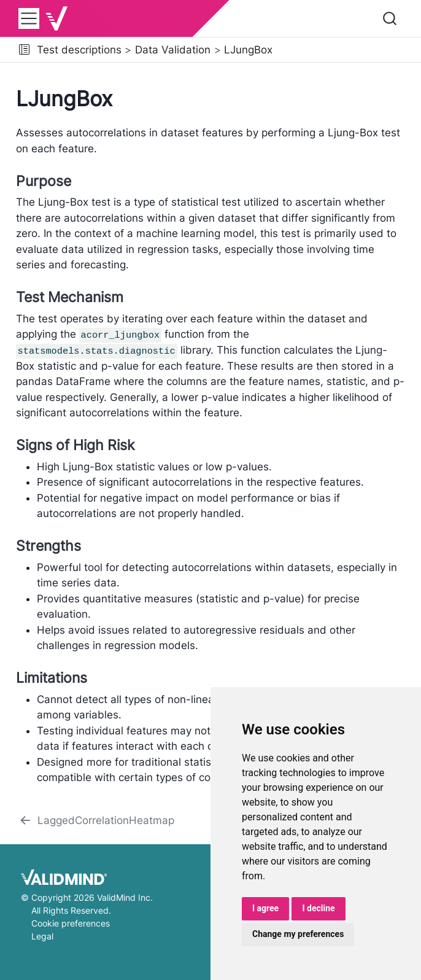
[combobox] (390, 18)
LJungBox (248, 50)
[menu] (29, 18)
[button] (24, 50)
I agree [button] (265, 908)
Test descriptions (79, 50)
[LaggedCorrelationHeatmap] (97, 820)
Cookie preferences (71, 923)
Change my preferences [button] (298, 934)
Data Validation (173, 50)
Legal (42, 935)
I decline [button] (318, 908)
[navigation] (345, 50)
